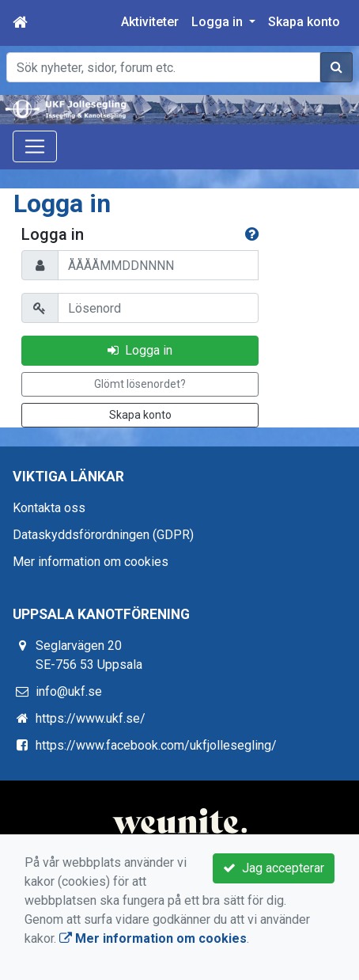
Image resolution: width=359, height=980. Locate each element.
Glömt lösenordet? (140, 384)
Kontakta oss (49, 508)
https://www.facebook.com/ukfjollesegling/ (156, 745)
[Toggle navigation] (35, 146)
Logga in (140, 350)
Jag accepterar (274, 868)
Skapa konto (304, 22)
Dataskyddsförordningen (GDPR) (103, 535)
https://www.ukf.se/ (91, 718)
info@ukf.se (69, 691)
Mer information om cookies (91, 562)
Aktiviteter (150, 22)
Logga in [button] (219, 22)
